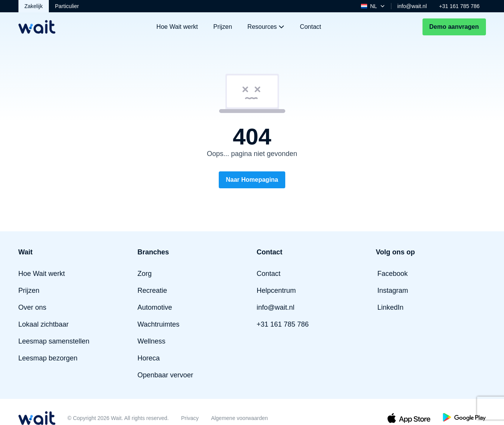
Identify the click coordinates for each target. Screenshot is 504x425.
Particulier (67, 6)
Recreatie (152, 291)
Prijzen (223, 27)
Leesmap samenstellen (54, 341)
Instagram (393, 291)
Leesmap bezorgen (48, 358)
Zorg (145, 274)
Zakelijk (34, 6)
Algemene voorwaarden (240, 418)
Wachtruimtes (159, 324)
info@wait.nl (412, 6)
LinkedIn (391, 307)
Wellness (152, 341)
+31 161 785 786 (459, 6)
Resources (266, 27)
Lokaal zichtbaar (44, 324)
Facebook (393, 274)
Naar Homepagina (252, 180)
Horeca (149, 358)
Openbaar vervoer (166, 375)
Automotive (155, 307)
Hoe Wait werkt (177, 27)
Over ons (32, 307)
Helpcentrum (276, 291)
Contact (310, 27)
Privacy (190, 418)
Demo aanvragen (454, 27)
